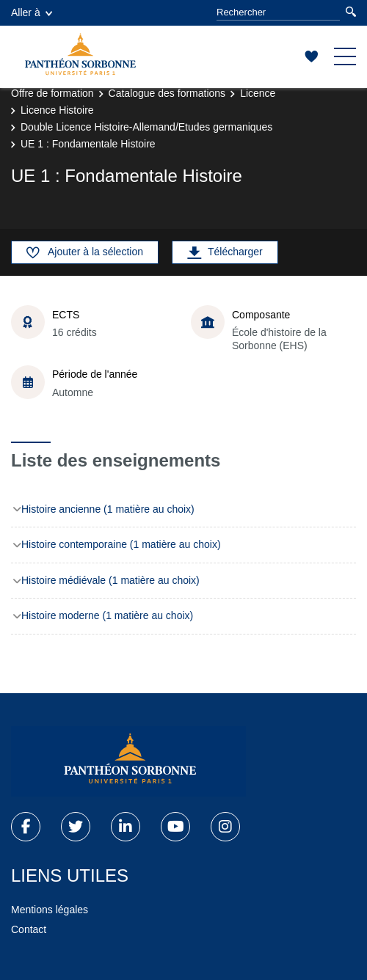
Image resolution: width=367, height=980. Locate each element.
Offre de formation (52, 93)
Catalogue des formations (167, 93)
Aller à (32, 12)
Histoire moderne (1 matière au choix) (107, 615)
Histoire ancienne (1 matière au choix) (108, 509)
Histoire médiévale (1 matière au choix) (110, 580)
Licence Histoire (57, 110)
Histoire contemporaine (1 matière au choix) (121, 544)
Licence (258, 93)
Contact (29, 929)
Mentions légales (50, 910)
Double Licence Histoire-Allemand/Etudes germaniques (146, 127)
